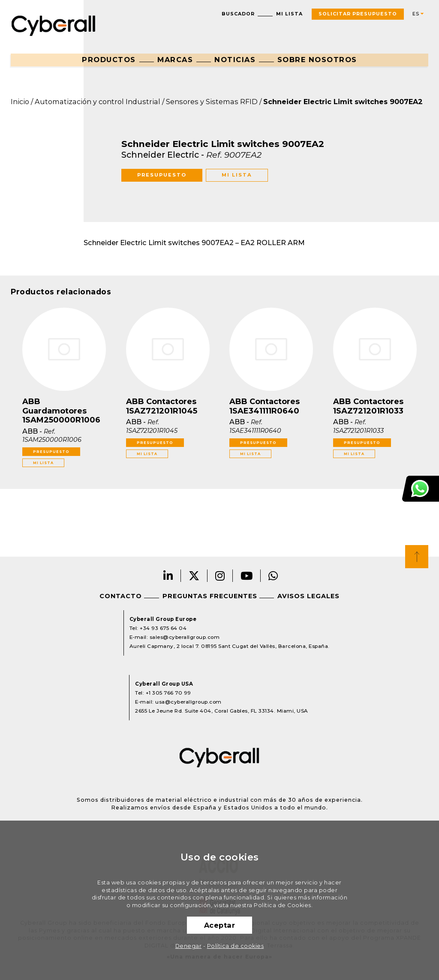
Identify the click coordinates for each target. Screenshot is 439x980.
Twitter (194, 576)
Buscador (238, 14)
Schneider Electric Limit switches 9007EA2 (343, 102)
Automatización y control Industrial (98, 102)
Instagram (220, 576)
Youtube (247, 576)
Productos (109, 60)
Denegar (189, 946)
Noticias (235, 60)
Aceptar (220, 925)
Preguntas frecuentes (210, 596)
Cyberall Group (54, 25)
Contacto (121, 596)
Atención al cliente (421, 489)
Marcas (175, 60)
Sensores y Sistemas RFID (212, 102)
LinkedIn (168, 576)
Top (417, 557)
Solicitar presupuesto (358, 14)
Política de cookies (236, 946)
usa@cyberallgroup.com (188, 702)
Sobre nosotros (317, 60)
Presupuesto (162, 175)
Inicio (20, 102)
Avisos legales (308, 596)
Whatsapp (273, 576)
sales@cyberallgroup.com (185, 637)
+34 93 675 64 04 (163, 628)
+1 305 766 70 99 (168, 693)
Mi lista (289, 14)
